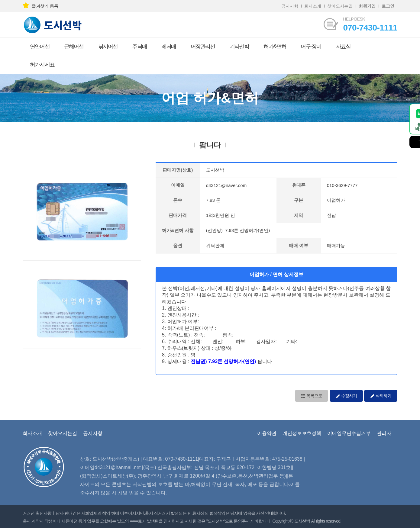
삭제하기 (381, 395)
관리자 (384, 433)
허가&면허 (275, 47)
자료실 (343, 47)
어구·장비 (311, 47)
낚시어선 (108, 47)
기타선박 (239, 47)
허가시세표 (42, 65)
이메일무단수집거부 (349, 433)
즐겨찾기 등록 (40, 6)
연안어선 (40, 47)
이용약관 (267, 433)
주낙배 (139, 47)
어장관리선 (203, 47)
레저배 (169, 47)
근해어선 (74, 47)
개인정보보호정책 (302, 433)
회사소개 (313, 6)
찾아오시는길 (340, 6)
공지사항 (290, 6)
